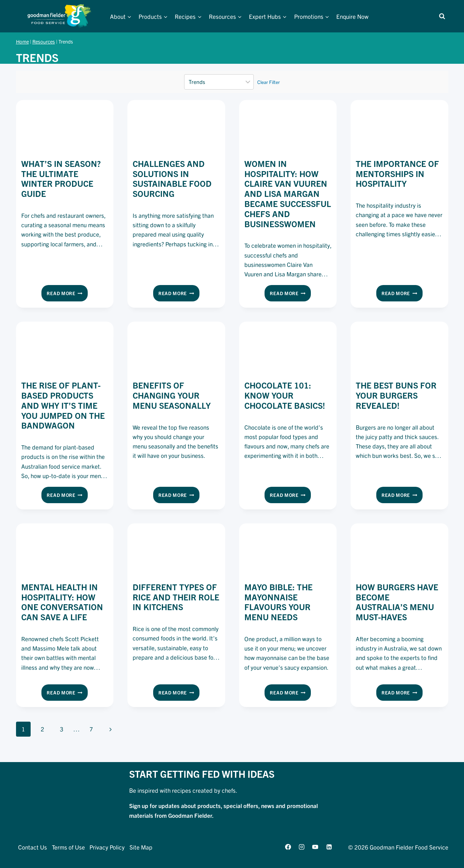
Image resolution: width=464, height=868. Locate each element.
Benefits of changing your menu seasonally (172, 395)
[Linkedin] (329, 847)
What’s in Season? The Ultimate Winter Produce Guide (61, 178)
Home (22, 41)
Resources (44, 41)
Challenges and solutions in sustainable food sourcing (172, 178)
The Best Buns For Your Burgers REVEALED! (396, 395)
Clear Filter (269, 82)
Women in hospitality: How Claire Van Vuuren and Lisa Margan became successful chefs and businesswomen (288, 194)
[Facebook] (288, 847)
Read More (67, 294)
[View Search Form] (442, 16)
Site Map (141, 847)
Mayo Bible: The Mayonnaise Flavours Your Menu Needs (278, 602)
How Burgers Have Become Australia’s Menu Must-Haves (397, 602)
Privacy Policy (107, 847)
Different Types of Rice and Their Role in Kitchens (176, 597)
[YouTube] (315, 847)
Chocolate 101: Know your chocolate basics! (285, 395)
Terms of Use (68, 847)
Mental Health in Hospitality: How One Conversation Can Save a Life (62, 602)
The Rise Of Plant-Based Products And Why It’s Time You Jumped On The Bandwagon (63, 405)
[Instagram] (302, 847)
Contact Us (33, 847)
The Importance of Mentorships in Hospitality (397, 174)
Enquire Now (352, 16)
